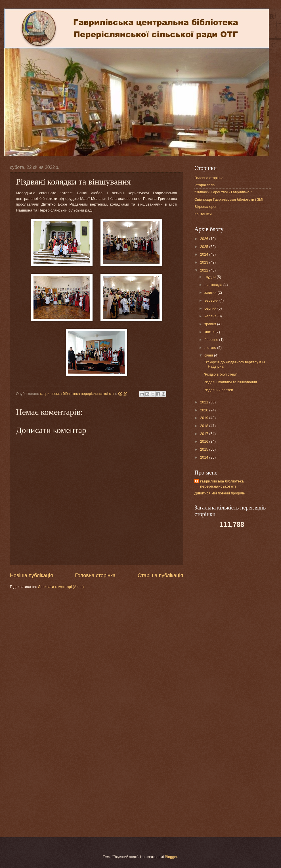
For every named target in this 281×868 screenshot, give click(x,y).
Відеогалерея (206, 207)
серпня (211, 308)
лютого (211, 348)
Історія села (205, 185)
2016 (205, 441)
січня (209, 355)
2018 (205, 426)
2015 (205, 449)
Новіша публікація (31, 575)
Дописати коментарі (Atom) (61, 587)
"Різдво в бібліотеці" (220, 374)
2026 (205, 239)
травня (211, 324)
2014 (205, 457)
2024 (205, 254)
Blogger (171, 857)
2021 (205, 402)
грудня (210, 277)
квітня (210, 332)
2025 (205, 247)
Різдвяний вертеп (218, 390)
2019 (205, 418)
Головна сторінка (95, 575)
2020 (205, 410)
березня (212, 340)
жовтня (211, 292)
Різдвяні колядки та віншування (230, 382)
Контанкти (203, 214)
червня (211, 316)
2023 (205, 262)
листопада (214, 285)
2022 (205, 270)
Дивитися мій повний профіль (220, 493)
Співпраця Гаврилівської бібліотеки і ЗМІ (229, 199)
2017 (205, 434)
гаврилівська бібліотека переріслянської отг (222, 484)
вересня (212, 300)
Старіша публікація (160, 575)
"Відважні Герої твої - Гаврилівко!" (223, 192)
